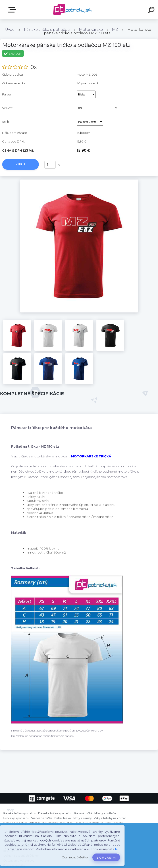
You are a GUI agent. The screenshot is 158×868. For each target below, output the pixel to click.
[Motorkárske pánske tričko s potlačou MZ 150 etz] (79, 181)
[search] (152, 11)
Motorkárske (91, 30)
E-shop (13, 10)
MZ (115, 30)
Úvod (10, 30)
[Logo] (72, 9)
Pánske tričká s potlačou (47, 30)
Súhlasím (106, 858)
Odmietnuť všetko (75, 857)
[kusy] (50, 165)
